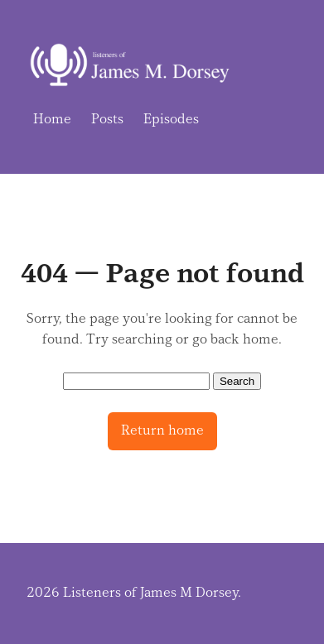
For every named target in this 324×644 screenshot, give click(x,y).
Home (52, 119)
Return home (162, 430)
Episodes (171, 119)
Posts (107, 119)
